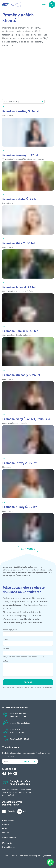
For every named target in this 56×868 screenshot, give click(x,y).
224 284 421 (18, 713)
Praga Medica (8, 847)
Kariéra (5, 824)
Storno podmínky (10, 838)
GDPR (5, 828)
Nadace (6, 832)
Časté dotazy (8, 821)
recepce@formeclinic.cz (20, 723)
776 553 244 (18, 716)
